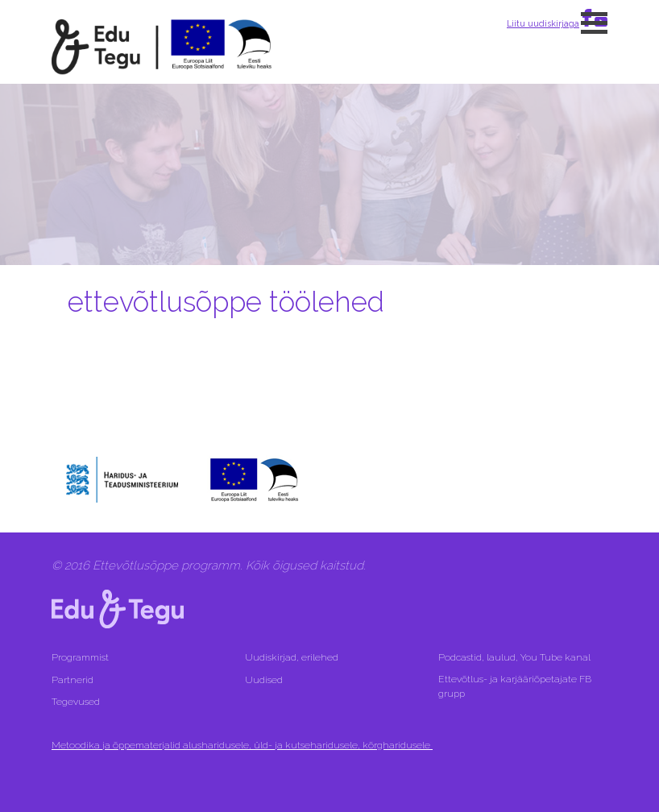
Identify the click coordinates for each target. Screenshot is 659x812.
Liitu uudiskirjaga (543, 23)
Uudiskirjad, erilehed (293, 657)
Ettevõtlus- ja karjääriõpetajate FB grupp (515, 686)
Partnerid (73, 680)
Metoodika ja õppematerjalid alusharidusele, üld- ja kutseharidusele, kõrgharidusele (242, 745)
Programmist (80, 657)
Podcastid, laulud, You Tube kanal (516, 657)
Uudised (264, 680)
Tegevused (77, 702)
